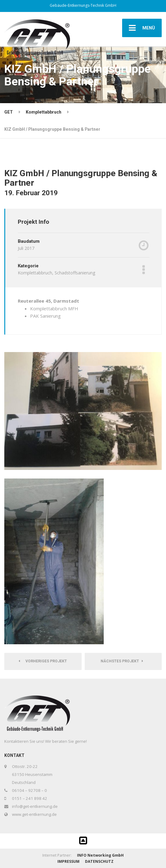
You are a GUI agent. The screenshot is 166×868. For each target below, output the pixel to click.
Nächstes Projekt (122, 661)
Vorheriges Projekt (43, 661)
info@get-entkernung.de (35, 806)
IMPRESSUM (68, 861)
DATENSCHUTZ (99, 861)
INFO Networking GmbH (100, 855)
